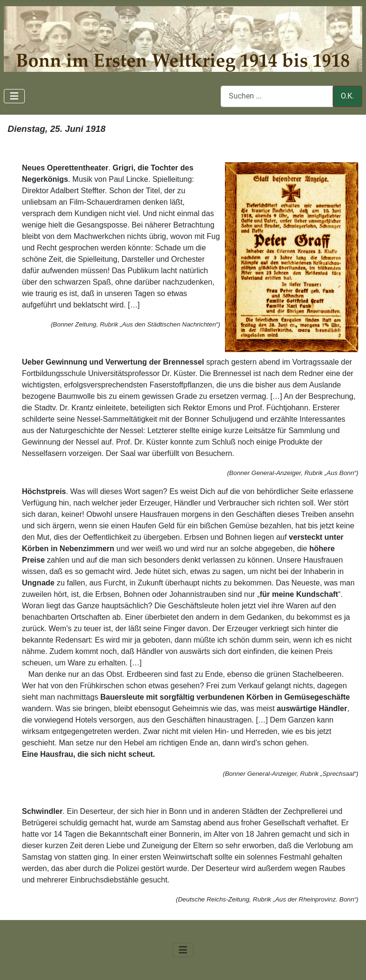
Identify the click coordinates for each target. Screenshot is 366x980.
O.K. (347, 96)
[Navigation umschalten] (14, 96)
